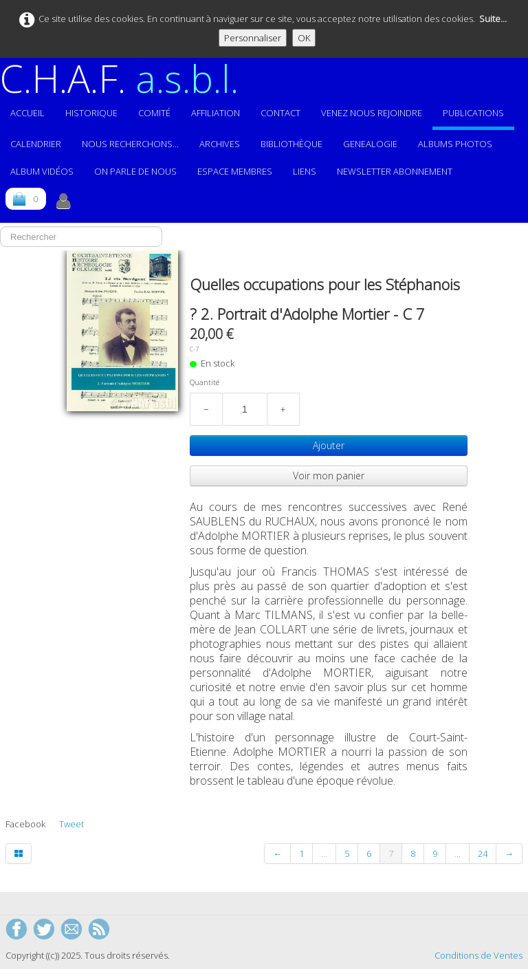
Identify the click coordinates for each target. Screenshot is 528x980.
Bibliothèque (291, 144)
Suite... (493, 19)
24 (483, 853)
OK (304, 38)
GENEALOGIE (370, 144)
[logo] (124, 78)
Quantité (205, 382)
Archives (220, 144)
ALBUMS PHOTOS (455, 144)
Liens (305, 171)
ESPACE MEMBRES (235, 171)
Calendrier (36, 144)
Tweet (71, 824)
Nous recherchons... (130, 144)
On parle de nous (135, 171)
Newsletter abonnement (395, 171)
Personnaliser (253, 38)
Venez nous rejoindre (372, 113)
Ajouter (329, 445)
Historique (91, 113)
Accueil (27, 113)
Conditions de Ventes (478, 955)
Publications (473, 113)
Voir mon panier (329, 476)
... (324, 853)
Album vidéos (42, 171)
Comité (154, 113)
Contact (280, 113)
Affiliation (216, 113)
